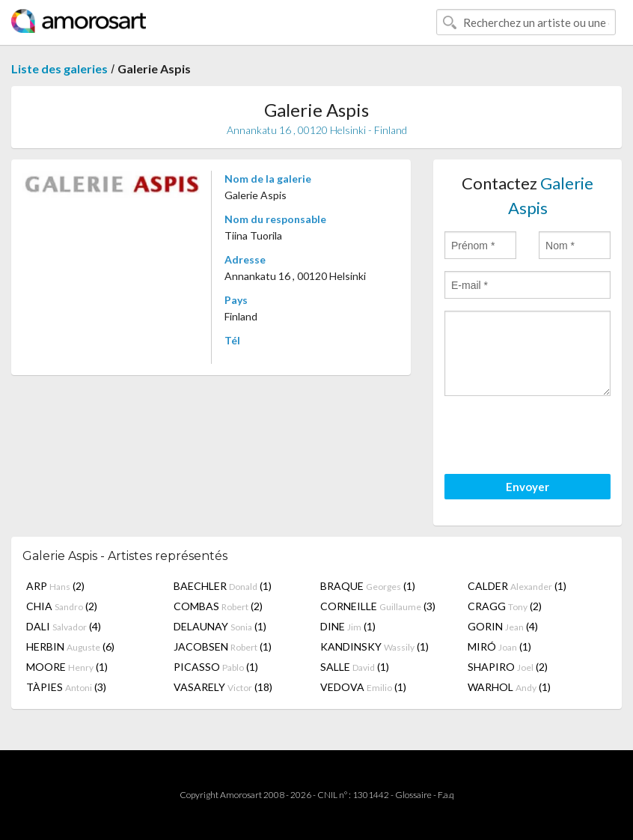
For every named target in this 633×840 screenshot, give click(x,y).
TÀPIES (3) (66, 687)
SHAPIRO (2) (508, 667)
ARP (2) (55, 586)
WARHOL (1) (509, 687)
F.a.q (446, 795)
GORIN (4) (503, 626)
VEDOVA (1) (363, 687)
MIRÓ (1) (499, 646)
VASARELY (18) (223, 687)
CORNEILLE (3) (378, 606)
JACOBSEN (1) (223, 646)
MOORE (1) (67, 667)
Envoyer (527, 487)
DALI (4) (64, 626)
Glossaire (413, 795)
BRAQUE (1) (368, 586)
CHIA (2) (62, 606)
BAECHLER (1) (223, 586)
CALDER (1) (517, 586)
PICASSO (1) (216, 667)
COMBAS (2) (218, 606)
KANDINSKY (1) (374, 646)
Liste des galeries (59, 69)
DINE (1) (348, 626)
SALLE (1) (355, 667)
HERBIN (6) (70, 646)
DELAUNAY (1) (220, 626)
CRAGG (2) (505, 606)
